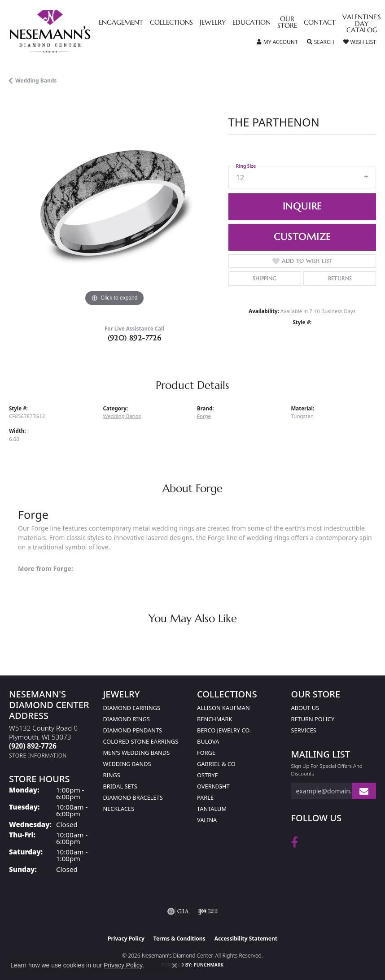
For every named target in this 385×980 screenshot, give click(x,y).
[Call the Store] (33, 746)
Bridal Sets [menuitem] (120, 786)
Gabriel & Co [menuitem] (216, 764)
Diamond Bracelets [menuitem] (133, 797)
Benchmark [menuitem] (214, 719)
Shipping (265, 278)
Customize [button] (302, 237)
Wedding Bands (36, 81)
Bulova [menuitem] (208, 741)
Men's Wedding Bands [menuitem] (137, 753)
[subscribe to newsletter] (364, 791)
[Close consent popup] (175, 966)
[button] (277, 42)
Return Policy (313, 719)
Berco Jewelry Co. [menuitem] (224, 730)
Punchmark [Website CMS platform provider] (209, 965)
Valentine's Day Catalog (362, 24)
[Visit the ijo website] (208, 911)
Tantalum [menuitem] (212, 809)
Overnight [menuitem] (213, 786)
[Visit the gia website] (178, 911)
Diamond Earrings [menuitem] (132, 708)
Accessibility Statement (246, 939)
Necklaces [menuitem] (119, 809)
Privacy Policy (126, 939)
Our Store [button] (287, 23)
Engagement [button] (121, 23)
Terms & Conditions (179, 939)
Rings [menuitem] (112, 775)
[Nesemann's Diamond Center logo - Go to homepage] (71, 31)
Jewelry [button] (213, 23)
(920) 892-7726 (135, 338)
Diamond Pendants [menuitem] (133, 730)
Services (304, 730)
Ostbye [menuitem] (208, 775)
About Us (305, 708)
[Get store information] (38, 756)
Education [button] (252, 23)
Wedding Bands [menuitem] (127, 764)
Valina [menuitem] (207, 820)
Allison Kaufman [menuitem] (223, 708)
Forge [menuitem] (206, 753)
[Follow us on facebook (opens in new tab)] (295, 842)
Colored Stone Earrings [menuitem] (141, 741)
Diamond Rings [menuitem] (127, 719)
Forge (204, 416)
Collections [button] (171, 23)
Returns (340, 278)
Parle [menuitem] (205, 797)
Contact (320, 23)
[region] (114, 203)
